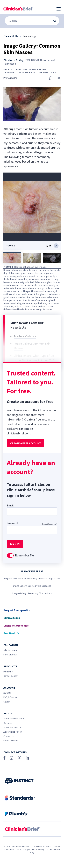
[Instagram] (11, 758)
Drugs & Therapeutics (17, 610)
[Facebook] (4, 758)
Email (10, 505)
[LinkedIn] (27, 758)
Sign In (7, 702)
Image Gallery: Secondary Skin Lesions (32, 593)
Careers (8, 723)
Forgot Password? (50, 524)
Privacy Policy (38, 849)
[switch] (10, 555)
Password (12, 523)
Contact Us (9, 736)
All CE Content (10, 650)
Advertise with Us (12, 727)
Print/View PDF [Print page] (11, 78)
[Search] (32, 21)
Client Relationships (16, 626)
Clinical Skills (12, 618)
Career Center (11, 676)
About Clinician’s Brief (14, 718)
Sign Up (7, 693)
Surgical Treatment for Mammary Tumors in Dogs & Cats (32, 578)
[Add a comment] (51, 78)
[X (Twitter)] (19, 758)
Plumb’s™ (8, 672)
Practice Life (11, 633)
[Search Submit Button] (55, 21)
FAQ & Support (11, 697)
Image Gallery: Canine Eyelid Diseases (32, 586)
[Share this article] (59, 78)
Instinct (48, 846)
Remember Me (24, 555)
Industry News (11, 740)
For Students (10, 655)
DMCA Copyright (23, 849)
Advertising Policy (13, 732)
